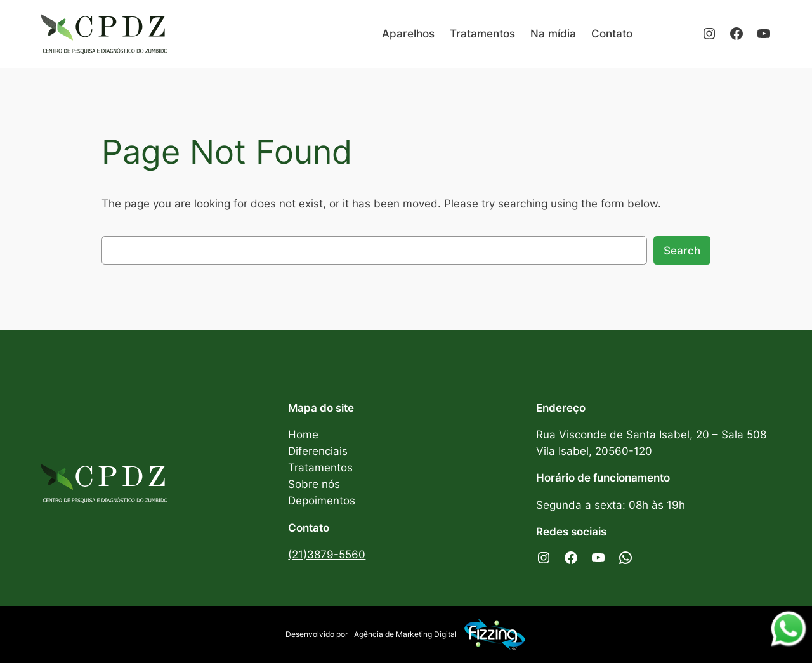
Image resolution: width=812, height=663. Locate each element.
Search (682, 251)
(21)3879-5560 (327, 555)
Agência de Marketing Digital (440, 634)
